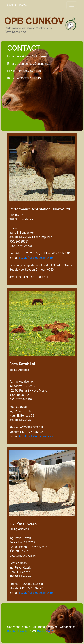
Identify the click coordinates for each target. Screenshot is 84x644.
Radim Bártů (45, 631)
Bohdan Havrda (17, 631)
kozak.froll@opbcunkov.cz (36, 258)
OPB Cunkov (17, 5)
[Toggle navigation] (72, 5)
